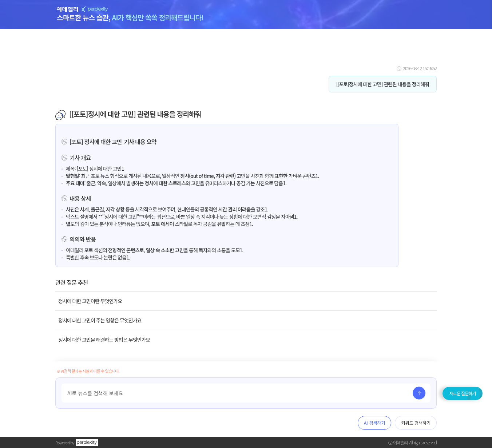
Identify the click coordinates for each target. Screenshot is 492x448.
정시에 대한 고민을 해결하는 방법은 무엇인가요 (104, 340)
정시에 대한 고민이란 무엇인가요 (90, 301)
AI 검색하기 (374, 423)
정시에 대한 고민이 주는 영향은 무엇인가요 (100, 320)
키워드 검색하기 (416, 423)
